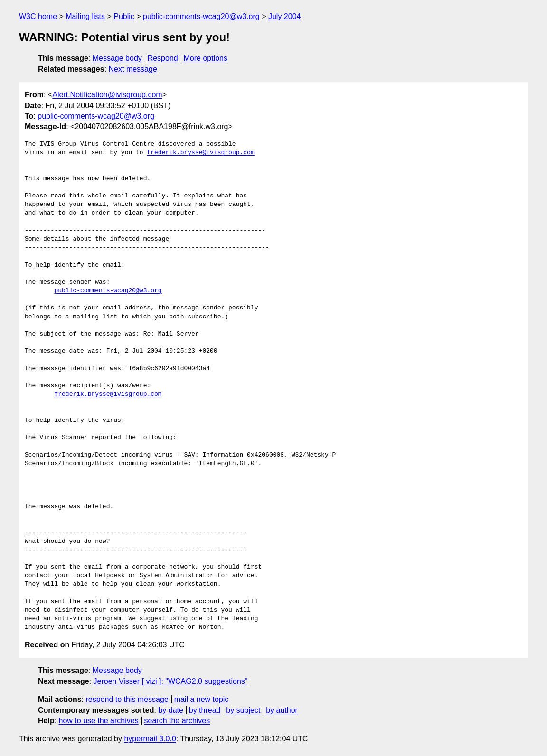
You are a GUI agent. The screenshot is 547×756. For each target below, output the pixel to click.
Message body (117, 58)
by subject (243, 710)
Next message (133, 69)
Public (124, 16)
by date (170, 710)
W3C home (38, 16)
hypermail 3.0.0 (150, 739)
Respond (163, 58)
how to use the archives (99, 721)
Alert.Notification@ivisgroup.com (107, 95)
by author (282, 710)
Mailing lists (85, 16)
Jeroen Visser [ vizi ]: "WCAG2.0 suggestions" (171, 681)
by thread (205, 710)
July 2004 (285, 16)
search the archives (177, 721)
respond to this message (127, 699)
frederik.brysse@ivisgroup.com (200, 153)
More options (206, 58)
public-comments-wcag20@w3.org (201, 16)
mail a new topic (202, 699)
